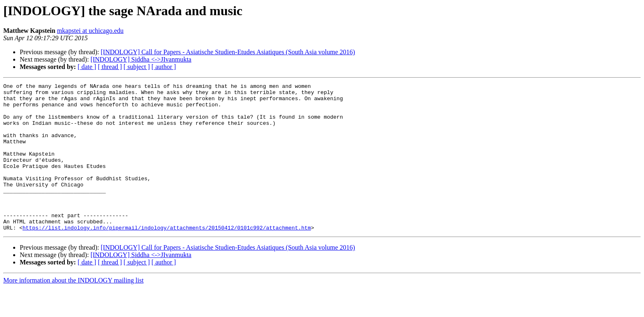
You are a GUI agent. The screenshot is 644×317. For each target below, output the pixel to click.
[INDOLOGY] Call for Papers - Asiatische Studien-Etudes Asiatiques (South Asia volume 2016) (228, 52)
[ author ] (164, 67)
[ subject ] (137, 67)
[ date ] (87, 67)
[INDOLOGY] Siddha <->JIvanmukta (141, 59)
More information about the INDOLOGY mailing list (74, 310)
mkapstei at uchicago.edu (90, 31)
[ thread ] (110, 67)
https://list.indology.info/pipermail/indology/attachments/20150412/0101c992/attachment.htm (167, 257)
